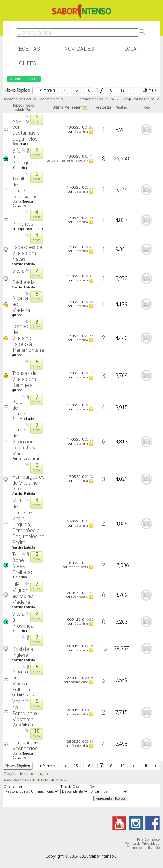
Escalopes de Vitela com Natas (27, 253)
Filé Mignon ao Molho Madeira (23, 593)
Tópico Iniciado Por (24, 108)
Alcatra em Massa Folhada (21, 681)
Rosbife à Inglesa (23, 652)
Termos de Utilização (143, 848)
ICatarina (81, 132)
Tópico (17, 106)
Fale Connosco (148, 840)
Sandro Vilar (79, 682)
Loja (131, 49)
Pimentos (23, 224)
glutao (17, 315)
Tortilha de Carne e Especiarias (25, 188)
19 (123, 90)
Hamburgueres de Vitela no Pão (28, 483)
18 (110, 90)
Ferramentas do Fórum (96, 99)
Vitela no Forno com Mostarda (25, 710)
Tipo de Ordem (72, 787)
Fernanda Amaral (26, 459)
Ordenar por (13, 787)
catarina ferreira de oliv (70, 161)
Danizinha (80, 714)
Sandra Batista (24, 264)
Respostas (103, 107)
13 (103, 648)
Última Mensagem (67, 107)
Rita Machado (23, 419)
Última (149, 90)
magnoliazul (78, 567)
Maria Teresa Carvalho (23, 204)
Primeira (48, 90)
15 (76, 90)
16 (88, 90)
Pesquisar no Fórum (138, 99)
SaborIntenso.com (24, 79)
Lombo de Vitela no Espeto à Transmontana (28, 338)
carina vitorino (23, 695)
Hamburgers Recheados (26, 746)
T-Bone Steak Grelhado (22, 563)
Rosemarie (21, 144)
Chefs (28, 63)
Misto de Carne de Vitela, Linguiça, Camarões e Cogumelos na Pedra (28, 522)
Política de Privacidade (142, 844)
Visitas (121, 107)
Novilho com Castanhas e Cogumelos (26, 130)
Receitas (28, 49)
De (92, 787)
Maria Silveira (23, 724)
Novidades (79, 49)
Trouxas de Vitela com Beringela (24, 379)
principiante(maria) (28, 229)
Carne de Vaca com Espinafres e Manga (26, 442)
